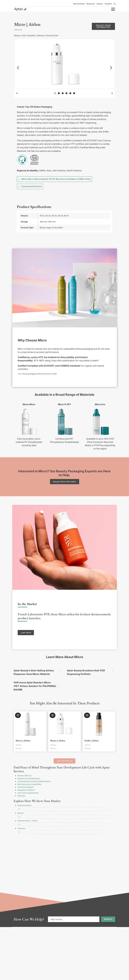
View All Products (64, 754)
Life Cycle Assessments (28, 786)
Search (108, 913)
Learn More (26, 626)
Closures (66, 824)
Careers (100, 4)
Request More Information (103, 20)
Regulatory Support (26, 783)
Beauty (66, 809)
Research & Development (29, 772)
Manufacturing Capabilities (29, 778)
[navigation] (18, 61)
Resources (91, 4)
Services (21, 789)
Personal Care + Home (66, 817)
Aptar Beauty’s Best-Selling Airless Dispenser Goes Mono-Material (38, 665)
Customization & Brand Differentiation (34, 775)
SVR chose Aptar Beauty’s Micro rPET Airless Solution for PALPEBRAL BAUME (38, 680)
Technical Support (26, 781)
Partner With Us (24, 769)
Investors (108, 4)
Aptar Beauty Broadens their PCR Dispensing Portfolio (91, 665)
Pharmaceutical (66, 801)
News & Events (79, 4)
